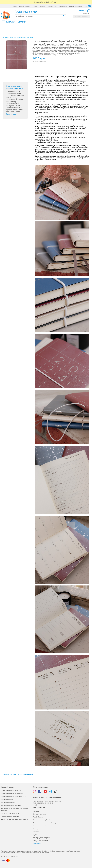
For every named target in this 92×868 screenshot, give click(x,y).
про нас (15, 6)
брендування (63, 6)
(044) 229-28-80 (46, 851)
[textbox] (39, 16)
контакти (35, 6)
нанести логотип (52, 6)
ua (89, 6)
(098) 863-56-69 (26, 12)
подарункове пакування (76, 6)
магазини (43, 6)
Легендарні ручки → (46, 2)
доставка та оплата (25, 6)
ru (86, 6)
